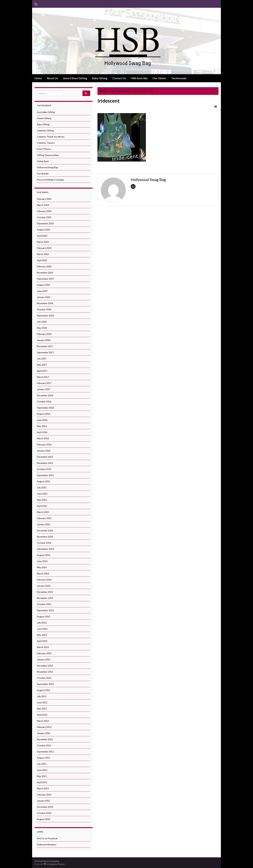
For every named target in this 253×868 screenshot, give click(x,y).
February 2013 (44, 653)
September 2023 (45, 223)
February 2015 (44, 518)
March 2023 (43, 242)
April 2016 (42, 432)
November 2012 (45, 672)
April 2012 (42, 715)
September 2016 (45, 408)
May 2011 (42, 776)
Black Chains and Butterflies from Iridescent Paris (128, 91)
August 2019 (44, 285)
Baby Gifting (100, 78)
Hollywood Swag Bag (47, 167)
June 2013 (42, 629)
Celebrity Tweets (46, 143)
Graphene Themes (57, 864)
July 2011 (42, 764)
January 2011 (44, 801)
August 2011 (44, 758)
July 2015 (42, 487)
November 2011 (45, 739)
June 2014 (42, 561)
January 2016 (44, 451)
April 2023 (42, 236)
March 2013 (43, 647)
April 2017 (42, 371)
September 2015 (45, 475)
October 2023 (44, 217)
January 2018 (44, 340)
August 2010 (44, 819)
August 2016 (44, 414)
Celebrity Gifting (45, 130)
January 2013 (44, 659)
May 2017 (42, 365)
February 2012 (44, 727)
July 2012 (42, 696)
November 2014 (45, 537)
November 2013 (45, 598)
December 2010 (45, 807)
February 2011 (44, 795)
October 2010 (44, 813)
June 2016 (42, 420)
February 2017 (44, 383)
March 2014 (43, 573)
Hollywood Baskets (47, 844)
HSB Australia (139, 78)
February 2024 (44, 211)
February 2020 (44, 266)
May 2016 (42, 426)
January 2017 (44, 389)
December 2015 (45, 457)
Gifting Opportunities (48, 155)
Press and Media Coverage (50, 180)
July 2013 (42, 623)
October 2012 (44, 678)
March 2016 (43, 438)
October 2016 (44, 402)
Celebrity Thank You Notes (51, 137)
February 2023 (44, 248)
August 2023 (44, 230)
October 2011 (44, 745)
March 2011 (43, 788)
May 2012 (42, 709)
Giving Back (43, 161)
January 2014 (44, 586)
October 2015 (44, 469)
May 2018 (42, 328)
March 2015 (43, 512)
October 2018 (44, 309)
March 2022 (43, 254)
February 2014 (44, 580)
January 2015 (44, 524)
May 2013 (42, 635)
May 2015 (42, 500)
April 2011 (42, 782)
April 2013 (42, 641)
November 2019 (45, 273)
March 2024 (43, 205)
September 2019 (45, 279)
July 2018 (42, 322)
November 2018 (45, 303)
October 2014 (44, 543)
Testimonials (179, 78)
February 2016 (44, 445)
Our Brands (43, 173)
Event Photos (44, 149)
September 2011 (45, 752)
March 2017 (43, 377)
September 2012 (45, 684)
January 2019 (44, 297)
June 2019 (42, 291)
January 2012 (44, 733)
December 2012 (45, 666)
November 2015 (45, 463)
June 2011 (42, 770)
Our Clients (159, 78)
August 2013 (44, 616)
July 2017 (42, 359)
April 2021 (42, 260)
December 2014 (45, 530)
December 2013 (45, 592)
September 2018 (45, 316)
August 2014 (44, 555)
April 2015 (42, 506)
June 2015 (42, 494)
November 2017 (45, 346)
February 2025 (44, 199)
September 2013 (45, 610)
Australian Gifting (46, 112)
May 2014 (42, 567)
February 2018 (44, 334)
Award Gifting (44, 118)
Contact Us (119, 78)
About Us (52, 78)
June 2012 (42, 702)
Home (38, 78)
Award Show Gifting (75, 78)
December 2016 (45, 395)
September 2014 (45, 549)
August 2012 (44, 690)
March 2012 (43, 721)
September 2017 (45, 352)
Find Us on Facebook (47, 838)
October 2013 (44, 604)
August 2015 (44, 481)
